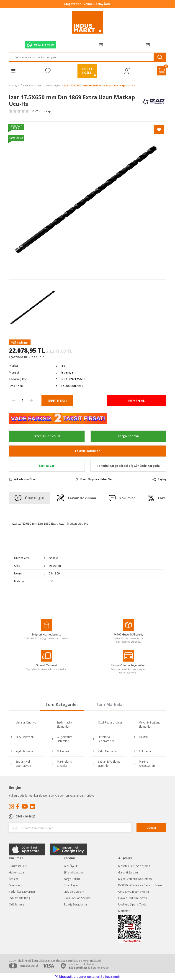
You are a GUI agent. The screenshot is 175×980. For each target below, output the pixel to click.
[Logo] (88, 22)
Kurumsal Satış (18, 866)
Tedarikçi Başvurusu (22, 892)
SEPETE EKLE (57, 401)
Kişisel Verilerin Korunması (135, 879)
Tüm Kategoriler (62, 704)
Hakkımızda (16, 872)
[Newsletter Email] (70, 828)
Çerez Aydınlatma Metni (134, 892)
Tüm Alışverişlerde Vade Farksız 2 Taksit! (88, 4)
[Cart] (162, 71)
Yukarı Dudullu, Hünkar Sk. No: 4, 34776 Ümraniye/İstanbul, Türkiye (52, 796)
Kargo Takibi (72, 879)
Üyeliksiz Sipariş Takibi (133, 904)
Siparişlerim (17, 885)
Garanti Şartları (128, 872)
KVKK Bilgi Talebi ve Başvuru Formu (141, 885)
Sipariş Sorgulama (75, 904)
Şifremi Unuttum (74, 872)
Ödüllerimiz (16, 904)
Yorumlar (122, 498)
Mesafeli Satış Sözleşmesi (134, 866)
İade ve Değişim (74, 892)
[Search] (87, 57)
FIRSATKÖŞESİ (87, 71)
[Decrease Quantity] (14, 401)
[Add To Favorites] (159, 130)
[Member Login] (127, 71)
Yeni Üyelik (71, 866)
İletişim (13, 879)
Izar (64, 365)
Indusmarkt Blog (19, 898)
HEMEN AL (137, 401)
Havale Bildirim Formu (133, 898)
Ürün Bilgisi (30, 498)
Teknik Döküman (87, 451)
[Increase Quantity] (31, 401)
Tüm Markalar (110, 704)
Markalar (124, 911)
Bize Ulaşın (71, 885)
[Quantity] (23, 401)
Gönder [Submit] (151, 828)
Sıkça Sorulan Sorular (77, 898)
